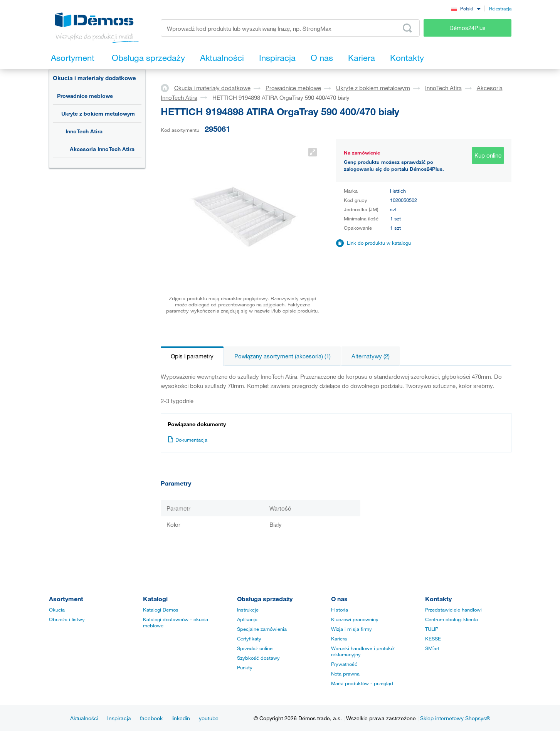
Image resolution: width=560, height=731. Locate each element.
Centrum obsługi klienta (452, 619)
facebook (151, 718)
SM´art (432, 648)
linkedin (181, 718)
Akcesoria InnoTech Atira (102, 149)
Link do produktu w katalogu (379, 243)
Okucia (57, 610)
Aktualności (84, 718)
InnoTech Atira (84, 131)
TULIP (432, 629)
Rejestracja (500, 8)
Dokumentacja (188, 440)
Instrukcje (248, 610)
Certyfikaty (249, 639)
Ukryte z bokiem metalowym (98, 113)
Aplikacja (247, 619)
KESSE (433, 639)
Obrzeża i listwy (67, 619)
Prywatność (344, 664)
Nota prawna (345, 674)
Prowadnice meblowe (85, 96)
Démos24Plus (468, 28)
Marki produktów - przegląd (362, 683)
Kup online (488, 155)
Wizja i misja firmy (351, 629)
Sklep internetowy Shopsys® (455, 718)
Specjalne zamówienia (262, 629)
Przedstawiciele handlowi (453, 610)
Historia (340, 610)
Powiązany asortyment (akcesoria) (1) (283, 356)
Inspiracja (119, 718)
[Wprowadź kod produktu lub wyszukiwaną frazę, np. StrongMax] (290, 28)
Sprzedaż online (255, 648)
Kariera (339, 639)
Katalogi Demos (161, 610)
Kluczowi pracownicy (355, 619)
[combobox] (466, 8)
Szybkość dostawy (258, 658)
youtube (209, 718)
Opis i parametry (192, 356)
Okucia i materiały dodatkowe (94, 78)
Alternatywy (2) (371, 356)
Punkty (245, 667)
